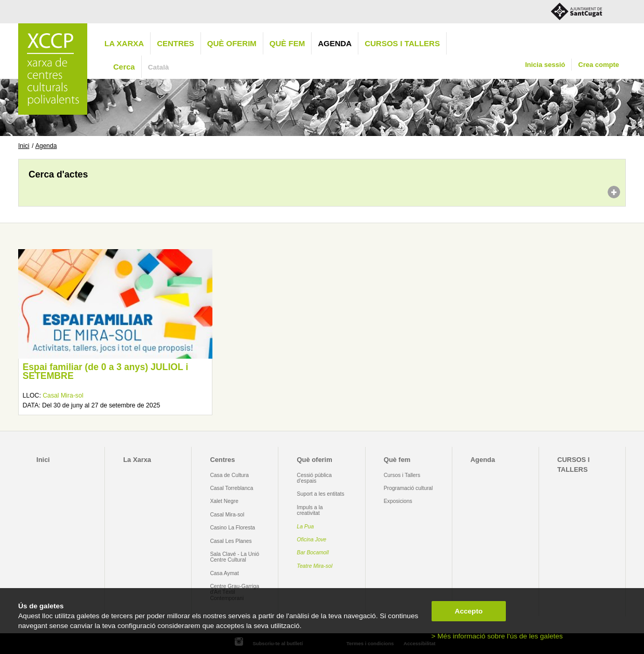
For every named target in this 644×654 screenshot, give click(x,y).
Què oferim (232, 43)
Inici (24, 146)
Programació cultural (408, 488)
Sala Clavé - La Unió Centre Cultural (234, 557)
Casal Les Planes (231, 541)
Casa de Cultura (229, 475)
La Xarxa (124, 43)
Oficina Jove (312, 540)
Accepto (469, 611)
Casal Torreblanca (231, 488)
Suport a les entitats (321, 494)
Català (159, 67)
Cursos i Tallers (402, 475)
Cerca (124, 67)
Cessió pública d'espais (314, 478)
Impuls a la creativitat (310, 510)
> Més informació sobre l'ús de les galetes (497, 636)
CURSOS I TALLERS (402, 43)
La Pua (306, 527)
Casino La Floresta (232, 528)
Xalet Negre (224, 501)
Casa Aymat (224, 573)
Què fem (287, 43)
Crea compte (599, 65)
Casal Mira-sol (63, 396)
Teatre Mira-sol (315, 566)
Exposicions (398, 501)
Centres (176, 43)
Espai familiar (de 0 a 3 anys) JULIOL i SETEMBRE (105, 372)
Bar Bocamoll (313, 553)
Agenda (335, 43)
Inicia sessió (545, 65)
